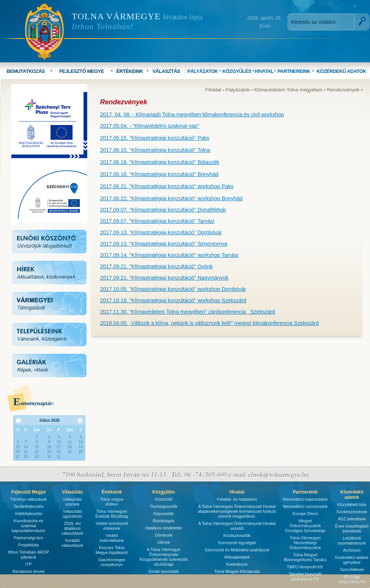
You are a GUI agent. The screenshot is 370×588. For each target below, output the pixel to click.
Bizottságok (164, 521)
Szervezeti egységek (237, 543)
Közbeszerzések (352, 512)
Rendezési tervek (29, 571)
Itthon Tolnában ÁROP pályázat (29, 555)
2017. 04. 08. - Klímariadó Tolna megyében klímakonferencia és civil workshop (192, 115)
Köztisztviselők (237, 535)
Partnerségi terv (29, 538)
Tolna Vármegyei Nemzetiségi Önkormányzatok (305, 543)
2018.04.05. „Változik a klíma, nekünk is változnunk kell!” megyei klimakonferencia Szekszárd (209, 323)
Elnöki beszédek (163, 571)
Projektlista (29, 545)
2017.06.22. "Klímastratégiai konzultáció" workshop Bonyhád (171, 198)
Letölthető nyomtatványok (352, 541)
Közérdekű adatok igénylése (352, 560)
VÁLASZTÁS (166, 71)
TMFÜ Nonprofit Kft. (305, 567)
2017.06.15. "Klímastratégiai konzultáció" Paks (155, 138)
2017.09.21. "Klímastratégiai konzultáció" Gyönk (156, 266)
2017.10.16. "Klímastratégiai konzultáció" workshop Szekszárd (173, 300)
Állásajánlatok (237, 557)
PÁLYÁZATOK (203, 71)
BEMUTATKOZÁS (26, 71)
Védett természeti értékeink (112, 526)
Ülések (163, 542)
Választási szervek (72, 502)
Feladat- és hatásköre (237, 499)
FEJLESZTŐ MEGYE (82, 71)
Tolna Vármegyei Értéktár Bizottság (112, 514)
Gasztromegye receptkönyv (112, 562)
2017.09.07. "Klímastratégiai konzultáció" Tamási (157, 221)
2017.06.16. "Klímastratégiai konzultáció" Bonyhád (159, 174)
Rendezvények (343, 90)
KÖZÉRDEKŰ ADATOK (341, 71)
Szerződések (352, 569)
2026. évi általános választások (72, 528)
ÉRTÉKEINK (130, 71)
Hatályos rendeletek (164, 528)
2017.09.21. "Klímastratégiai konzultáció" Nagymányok (164, 278)
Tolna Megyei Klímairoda (237, 571)
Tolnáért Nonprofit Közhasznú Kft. (305, 576)
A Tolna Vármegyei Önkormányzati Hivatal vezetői (237, 526)
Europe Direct (305, 514)
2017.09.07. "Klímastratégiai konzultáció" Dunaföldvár (163, 210)
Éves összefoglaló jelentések (352, 528)
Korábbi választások (72, 543)
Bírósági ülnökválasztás (352, 579)
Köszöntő (163, 499)
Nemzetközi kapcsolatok (305, 499)
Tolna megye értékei (112, 502)
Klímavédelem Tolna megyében (288, 90)
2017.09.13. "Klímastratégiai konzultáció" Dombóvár (161, 232)
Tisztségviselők (163, 506)
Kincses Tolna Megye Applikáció (112, 550)
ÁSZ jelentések (352, 519)
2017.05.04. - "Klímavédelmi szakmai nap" (150, 126)
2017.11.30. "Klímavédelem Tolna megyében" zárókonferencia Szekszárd (187, 312)
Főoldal (213, 90)
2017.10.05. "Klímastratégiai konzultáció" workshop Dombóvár (173, 289)
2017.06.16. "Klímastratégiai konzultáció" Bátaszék (160, 162)
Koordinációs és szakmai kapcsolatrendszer (29, 526)
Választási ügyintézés (72, 514)
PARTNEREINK (294, 71)
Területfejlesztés (29, 506)
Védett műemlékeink (112, 538)
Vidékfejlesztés (29, 514)
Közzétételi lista (352, 504)
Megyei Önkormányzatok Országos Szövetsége (305, 526)
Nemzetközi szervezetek (305, 506)
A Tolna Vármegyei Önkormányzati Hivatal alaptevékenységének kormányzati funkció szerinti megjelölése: (237, 511)
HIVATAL (264, 71)
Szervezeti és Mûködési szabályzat (237, 550)
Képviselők (164, 514)
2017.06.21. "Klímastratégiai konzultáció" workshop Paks (167, 186)
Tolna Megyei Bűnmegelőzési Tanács (305, 557)
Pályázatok (238, 90)
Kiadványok (237, 564)
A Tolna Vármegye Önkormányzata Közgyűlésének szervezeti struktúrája (164, 557)
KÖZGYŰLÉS (237, 71)
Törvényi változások (29, 499)
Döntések (163, 535)
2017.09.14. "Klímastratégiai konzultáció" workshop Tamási (169, 255)
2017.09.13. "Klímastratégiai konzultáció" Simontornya (164, 244)
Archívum (352, 550)
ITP (29, 564)
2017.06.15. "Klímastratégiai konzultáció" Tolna (155, 150)
